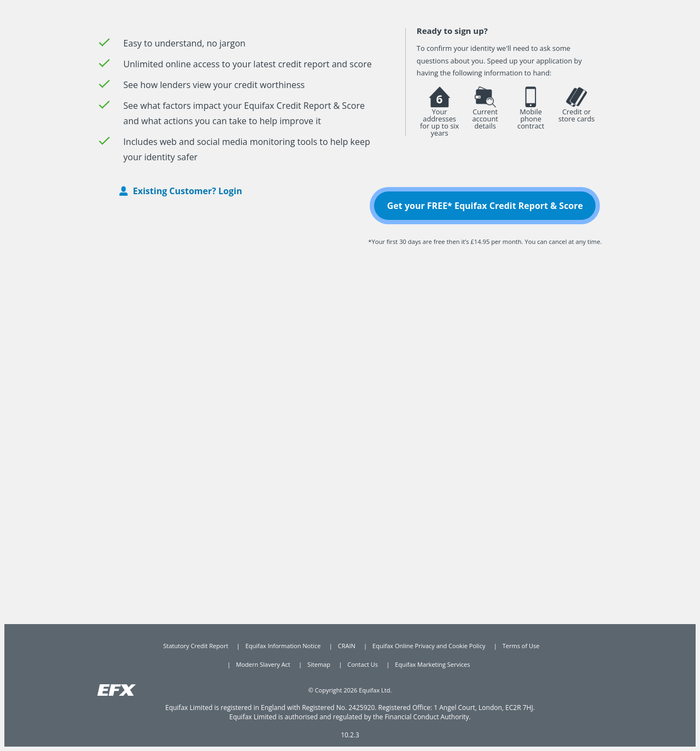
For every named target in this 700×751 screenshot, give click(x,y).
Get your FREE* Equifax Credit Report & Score (485, 206)
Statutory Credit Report (196, 646)
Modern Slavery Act (263, 664)
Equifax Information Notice (283, 646)
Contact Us (363, 664)
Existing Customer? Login (188, 191)
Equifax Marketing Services (432, 664)
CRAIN (347, 646)
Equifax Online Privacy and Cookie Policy (429, 646)
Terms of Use (521, 646)
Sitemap (319, 664)
